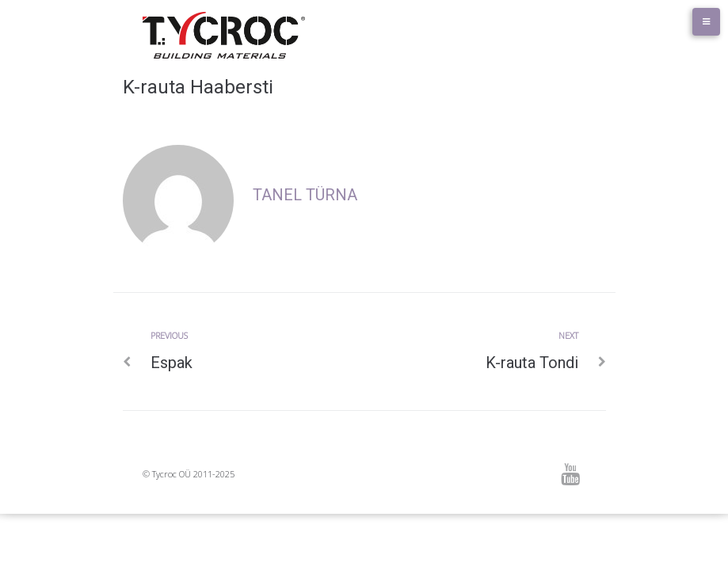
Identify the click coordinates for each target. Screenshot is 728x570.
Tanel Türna (305, 195)
